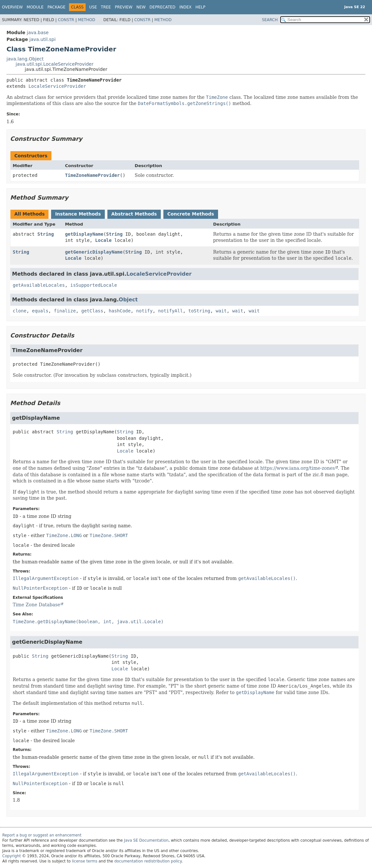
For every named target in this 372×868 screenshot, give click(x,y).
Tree (106, 7)
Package (56, 7)
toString (199, 311)
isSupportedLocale (94, 285)
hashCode (120, 311)
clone (20, 311)
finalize (65, 311)
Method (87, 20)
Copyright (12, 856)
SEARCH (270, 20)
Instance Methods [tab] (78, 214)
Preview (124, 7)
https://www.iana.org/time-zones (298, 468)
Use (93, 7)
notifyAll (171, 311)
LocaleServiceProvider (57, 86)
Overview (12, 7)
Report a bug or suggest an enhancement (42, 835)
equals (40, 311)
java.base (38, 33)
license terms (85, 861)
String (46, 234)
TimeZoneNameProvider (93, 175)
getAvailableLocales (39, 285)
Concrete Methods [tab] (191, 214)
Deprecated (162, 7)
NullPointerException (40, 588)
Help (201, 7)
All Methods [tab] (29, 214)
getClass (92, 311)
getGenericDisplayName (94, 252)
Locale (103, 240)
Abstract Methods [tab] (134, 214)
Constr (66, 20)
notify (144, 311)
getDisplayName (84, 234)
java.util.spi (42, 39)
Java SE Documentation (146, 840)
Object (128, 300)
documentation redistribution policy (148, 861)
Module (35, 7)
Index (186, 7)
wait (221, 311)
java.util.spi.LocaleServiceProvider (55, 64)
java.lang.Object (25, 59)
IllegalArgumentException (46, 578)
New (141, 7)
